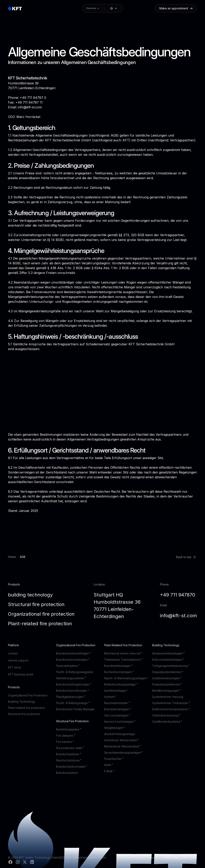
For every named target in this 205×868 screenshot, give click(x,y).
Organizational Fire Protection (28, 695)
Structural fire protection (36, 604)
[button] (114, 8)
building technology (30, 595)
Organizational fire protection (41, 614)
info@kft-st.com (178, 616)
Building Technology (22, 702)
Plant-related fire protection (40, 624)
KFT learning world (21, 674)
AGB (23, 557)
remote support (18, 660)
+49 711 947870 (178, 595)
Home (12, 557)
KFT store (15, 667)
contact (13, 653)
